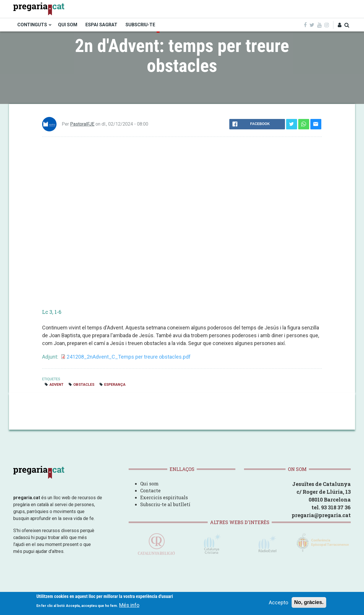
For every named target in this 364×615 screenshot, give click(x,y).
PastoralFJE (82, 124)
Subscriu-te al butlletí (165, 504)
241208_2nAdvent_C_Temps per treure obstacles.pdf (129, 357)
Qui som (149, 483)
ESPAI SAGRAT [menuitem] (101, 25)
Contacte (150, 490)
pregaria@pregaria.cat (321, 515)
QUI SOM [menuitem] (68, 25)
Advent (56, 384)
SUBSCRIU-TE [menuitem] (140, 25)
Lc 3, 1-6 (52, 312)
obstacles (84, 384)
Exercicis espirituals (164, 497)
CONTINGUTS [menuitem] (32, 25)
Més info (129, 605)
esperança (115, 384)
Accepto (278, 602)
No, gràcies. (309, 602)
